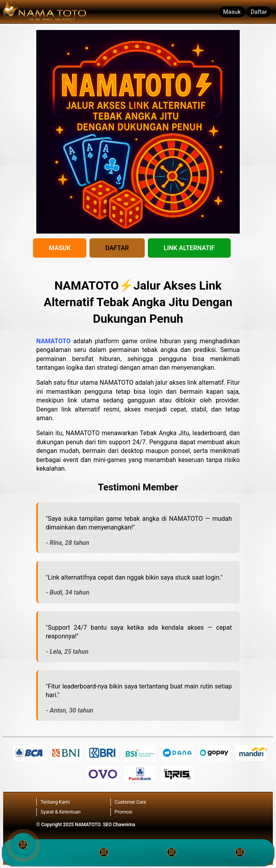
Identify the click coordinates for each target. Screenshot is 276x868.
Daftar (259, 12)
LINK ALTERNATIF (189, 248)
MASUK (60, 248)
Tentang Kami (55, 802)
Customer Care (131, 802)
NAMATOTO (53, 341)
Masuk (232, 12)
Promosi (124, 812)
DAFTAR (117, 248)
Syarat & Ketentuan (61, 812)
